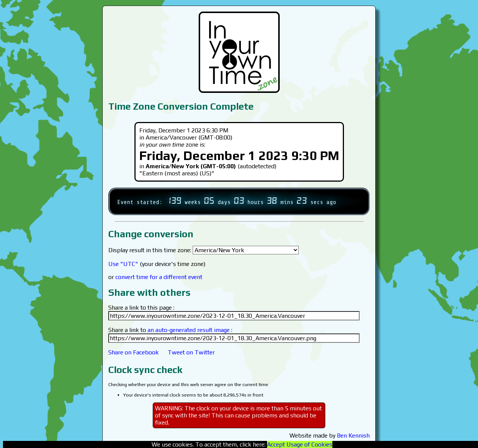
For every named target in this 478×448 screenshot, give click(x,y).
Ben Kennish (353, 436)
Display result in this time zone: (204, 250)
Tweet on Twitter (191, 352)
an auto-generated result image (189, 330)
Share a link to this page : (141, 308)
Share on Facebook (134, 352)
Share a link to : (170, 330)
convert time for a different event (159, 277)
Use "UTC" (123, 264)
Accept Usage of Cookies (300, 444)
